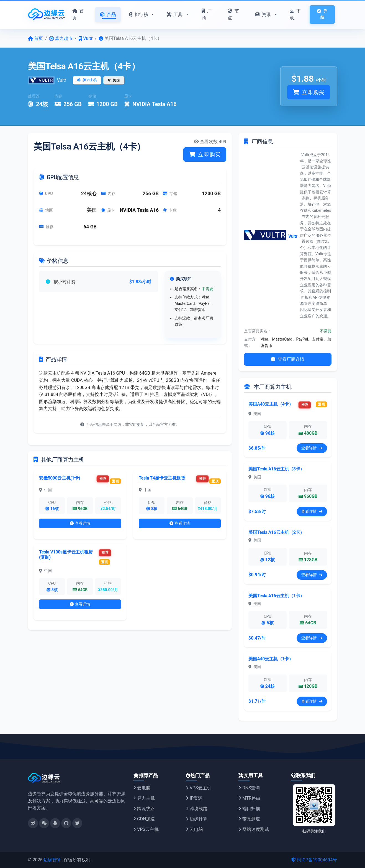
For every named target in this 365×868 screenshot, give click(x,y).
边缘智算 (52, 860)
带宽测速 (249, 819)
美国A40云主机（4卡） (271, 404)
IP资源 (194, 798)
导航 (322, 15)
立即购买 (309, 92)
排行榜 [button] (139, 15)
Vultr (62, 80)
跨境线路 (144, 809)
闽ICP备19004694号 (314, 860)
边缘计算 (197, 819)
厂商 (207, 15)
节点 (233, 15)
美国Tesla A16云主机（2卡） (276, 532)
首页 (78, 15)
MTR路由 (249, 798)
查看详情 (80, 523)
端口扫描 (249, 809)
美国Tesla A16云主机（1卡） (276, 596)
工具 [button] (175, 15)
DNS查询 (249, 788)
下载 (295, 15)
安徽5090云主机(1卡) (60, 478)
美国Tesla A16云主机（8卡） (276, 469)
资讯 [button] (264, 15)
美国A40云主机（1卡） (271, 659)
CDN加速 (144, 819)
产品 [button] (108, 15)
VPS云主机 (146, 829)
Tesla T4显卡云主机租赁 (162, 478)
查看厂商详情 (288, 359)
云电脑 (142, 788)
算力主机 (144, 798)
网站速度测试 (254, 829)
